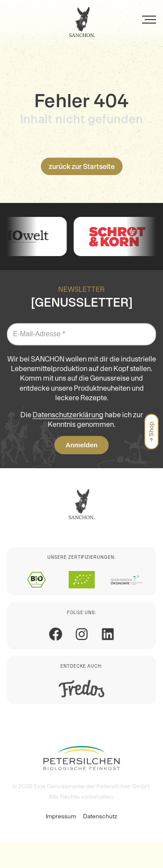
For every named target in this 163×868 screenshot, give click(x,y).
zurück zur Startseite (82, 166)
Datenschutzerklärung (68, 415)
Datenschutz (100, 816)
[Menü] (149, 20)
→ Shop (151, 432)
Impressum (61, 816)
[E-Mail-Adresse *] (81, 334)
